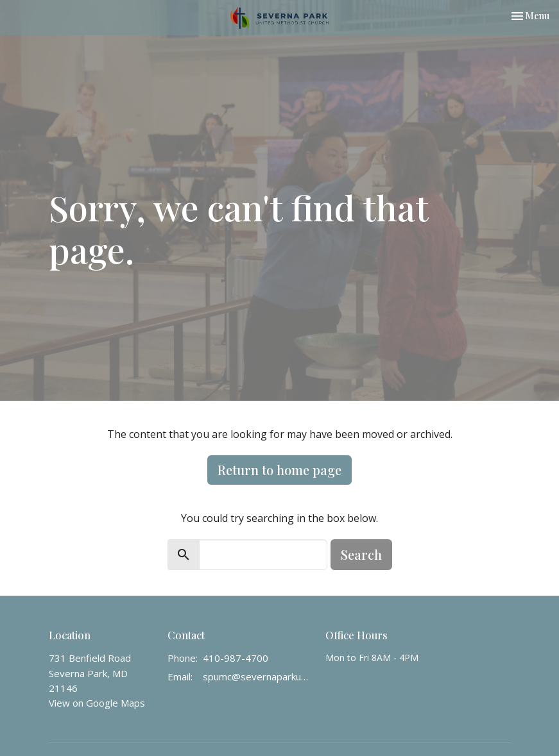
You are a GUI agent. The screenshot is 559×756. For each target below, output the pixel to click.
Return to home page (279, 470)
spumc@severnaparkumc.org (258, 676)
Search (361, 554)
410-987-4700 (236, 658)
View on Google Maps (97, 703)
